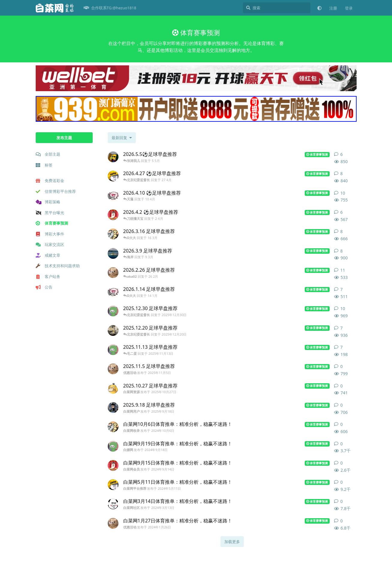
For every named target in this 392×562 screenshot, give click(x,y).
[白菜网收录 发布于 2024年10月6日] (113, 427)
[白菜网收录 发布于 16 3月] (113, 234)
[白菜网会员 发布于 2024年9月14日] (113, 465)
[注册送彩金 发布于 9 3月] (113, 253)
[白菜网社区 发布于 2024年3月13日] (113, 504)
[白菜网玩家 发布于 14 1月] (113, 292)
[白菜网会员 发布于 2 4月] (113, 215)
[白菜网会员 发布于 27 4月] (113, 176)
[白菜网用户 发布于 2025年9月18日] (113, 408)
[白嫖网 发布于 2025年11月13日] (113, 350)
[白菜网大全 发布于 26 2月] (113, 273)
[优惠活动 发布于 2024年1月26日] (113, 523)
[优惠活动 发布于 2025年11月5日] (113, 369)
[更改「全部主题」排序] (122, 138)
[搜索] (277, 8)
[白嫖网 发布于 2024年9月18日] (113, 446)
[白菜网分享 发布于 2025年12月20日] (113, 330)
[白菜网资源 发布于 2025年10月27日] (113, 388)
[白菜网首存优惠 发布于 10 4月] (113, 196)
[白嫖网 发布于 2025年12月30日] (113, 311)
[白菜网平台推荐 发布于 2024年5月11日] (113, 485)
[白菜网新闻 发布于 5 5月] (113, 157)
